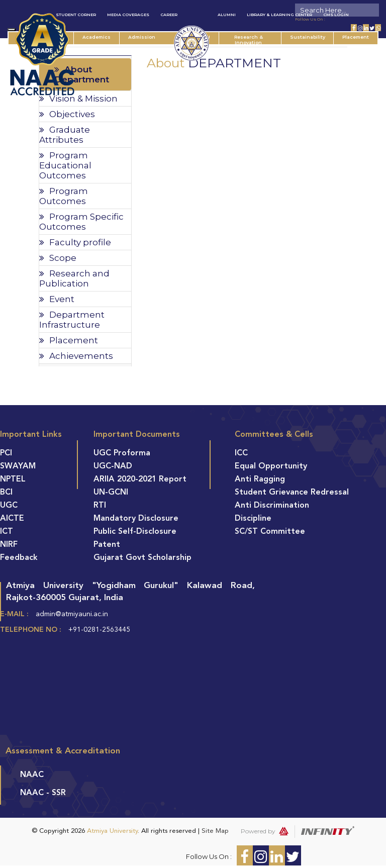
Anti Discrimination (272, 506)
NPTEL (13, 479)
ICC (241, 453)
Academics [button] (101, 37)
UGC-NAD (113, 466)
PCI (6, 453)
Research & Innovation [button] (252, 39)
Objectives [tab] (67, 114)
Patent (107, 545)
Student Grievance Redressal (292, 493)
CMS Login (336, 15)
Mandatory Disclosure (136, 519)
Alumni (227, 15)
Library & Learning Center (279, 15)
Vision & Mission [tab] (78, 99)
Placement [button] (356, 37)
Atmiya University (112, 831)
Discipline (253, 519)
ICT (7, 532)
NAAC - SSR (43, 793)
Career (169, 15)
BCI (6, 493)
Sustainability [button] (307, 37)
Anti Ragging (260, 479)
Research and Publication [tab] (74, 278)
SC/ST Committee (270, 532)
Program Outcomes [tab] (64, 196)
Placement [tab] (69, 340)
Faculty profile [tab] (75, 242)
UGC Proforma (122, 453)
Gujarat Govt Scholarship (142, 558)
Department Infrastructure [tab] (72, 320)
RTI (100, 506)
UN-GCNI (111, 493)
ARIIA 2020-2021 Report (140, 479)
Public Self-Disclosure (135, 532)
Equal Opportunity (271, 466)
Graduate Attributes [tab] (65, 135)
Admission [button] (146, 37)
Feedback (19, 558)
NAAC (32, 775)
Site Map (215, 831)
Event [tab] (57, 299)
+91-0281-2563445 (99, 630)
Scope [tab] (58, 258)
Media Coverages (128, 15)
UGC (9, 506)
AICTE (12, 519)
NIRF (9, 545)
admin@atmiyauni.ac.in (72, 614)
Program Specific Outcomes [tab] (81, 222)
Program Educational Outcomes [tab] (65, 165)
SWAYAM (18, 466)
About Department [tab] (82, 74)
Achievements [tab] (76, 356)
